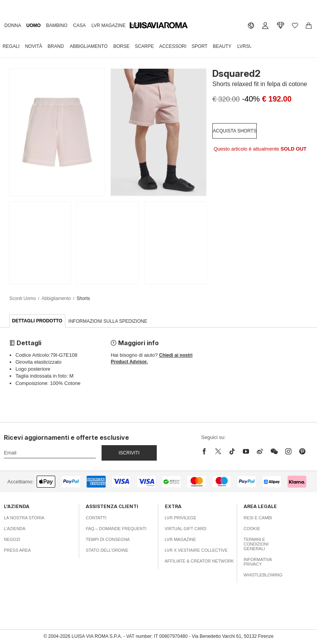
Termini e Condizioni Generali (256, 544)
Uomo (33, 25)
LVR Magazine (108, 25)
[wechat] (274, 451)
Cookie (252, 529)
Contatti (96, 518)
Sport (199, 46)
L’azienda (15, 529)
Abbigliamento (89, 46)
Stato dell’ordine (107, 550)
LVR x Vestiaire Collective (196, 550)
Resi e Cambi (258, 518)
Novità (34, 46)
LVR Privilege (181, 518)
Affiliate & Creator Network (199, 561)
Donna (13, 25)
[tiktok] (232, 451)
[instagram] (288, 451)
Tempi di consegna (108, 539)
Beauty (222, 46)
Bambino (57, 25)
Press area (17, 550)
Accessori (173, 46)
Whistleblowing (263, 575)
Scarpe (144, 46)
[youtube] (246, 451)
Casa (79, 25)
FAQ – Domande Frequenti (116, 529)
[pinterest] (302, 451)
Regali (11, 46)
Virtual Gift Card (186, 529)
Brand (56, 46)
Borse (121, 46)
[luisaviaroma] (159, 25)
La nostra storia (24, 518)
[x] (218, 451)
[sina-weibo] (260, 451)
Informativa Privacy (258, 562)
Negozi (140, 25)
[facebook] (206, 451)
